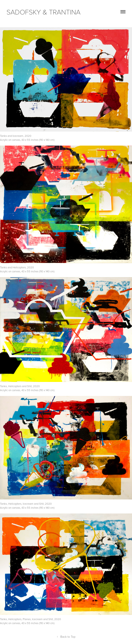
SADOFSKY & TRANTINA (44, 12)
